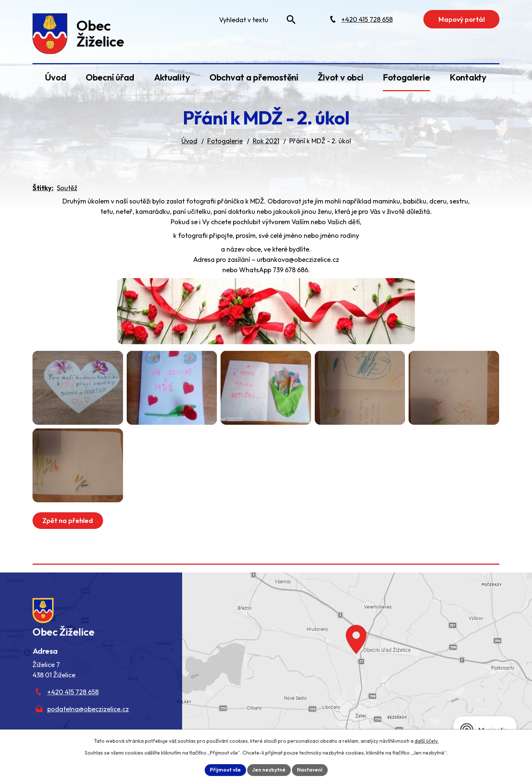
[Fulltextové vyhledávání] (256, 20)
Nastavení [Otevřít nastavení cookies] (310, 770)
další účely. (427, 741)
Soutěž (67, 188)
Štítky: (43, 188)
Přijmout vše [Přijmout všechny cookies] (225, 770)
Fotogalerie (406, 77)
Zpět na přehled (68, 521)
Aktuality (172, 77)
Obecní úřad (110, 77)
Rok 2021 (266, 141)
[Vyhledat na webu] (291, 20)
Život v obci (340, 77)
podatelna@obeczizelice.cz (88, 709)
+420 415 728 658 (73, 692)
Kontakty (468, 77)
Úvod (55, 77)
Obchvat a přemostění (254, 77)
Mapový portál (462, 19)
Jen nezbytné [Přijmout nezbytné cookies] (269, 770)
